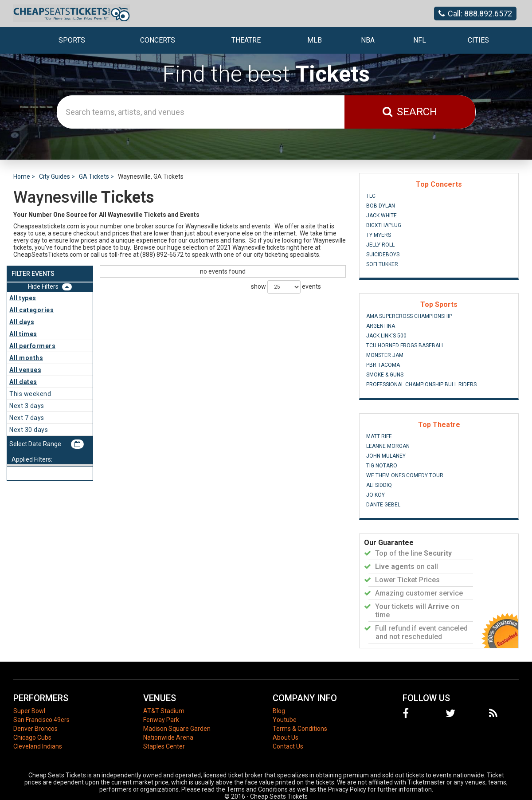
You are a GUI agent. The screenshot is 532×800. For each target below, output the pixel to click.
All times (23, 334)
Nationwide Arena (168, 737)
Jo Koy (376, 495)
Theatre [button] (246, 40)
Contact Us (288, 746)
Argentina (381, 326)
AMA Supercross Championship (409, 316)
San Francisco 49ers (41, 720)
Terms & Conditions (300, 729)
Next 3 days (27, 406)
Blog (279, 711)
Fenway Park (161, 720)
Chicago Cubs (32, 737)
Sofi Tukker (382, 264)
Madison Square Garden (177, 729)
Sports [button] (72, 40)
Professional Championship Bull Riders (421, 384)
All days (22, 322)
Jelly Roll (380, 245)
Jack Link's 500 (386, 336)
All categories (31, 310)
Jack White (381, 216)
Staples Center (164, 746)
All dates (23, 382)
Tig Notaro (382, 466)
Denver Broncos (35, 729)
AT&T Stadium (164, 711)
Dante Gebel (383, 505)
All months (26, 358)
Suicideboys (383, 255)
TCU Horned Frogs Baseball (405, 345)
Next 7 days (27, 418)
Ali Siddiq (379, 485)
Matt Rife (379, 436)
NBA (368, 40)
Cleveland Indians (38, 746)
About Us (286, 737)
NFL (420, 40)
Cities (478, 40)
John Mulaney (386, 456)
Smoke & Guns (385, 375)
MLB (315, 40)
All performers (32, 346)
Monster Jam (385, 355)
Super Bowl (29, 711)
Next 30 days (29, 430)
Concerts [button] (158, 40)
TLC (371, 196)
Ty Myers (379, 235)
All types (23, 298)
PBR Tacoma (383, 365)
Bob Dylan (381, 206)
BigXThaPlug (384, 225)
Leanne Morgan (388, 446)
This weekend (30, 394)
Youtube (285, 720)
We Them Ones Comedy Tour (405, 475)
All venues (25, 370)
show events (286, 287)
